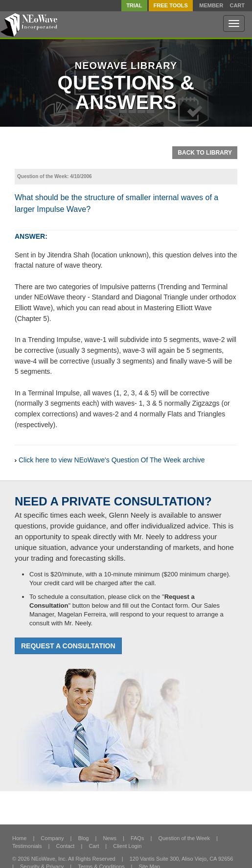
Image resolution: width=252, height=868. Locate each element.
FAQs (137, 838)
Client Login (127, 846)
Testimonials (27, 846)
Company (52, 838)
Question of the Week (184, 838)
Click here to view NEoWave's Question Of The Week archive (112, 460)
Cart (237, 6)
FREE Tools (171, 5)
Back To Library (205, 153)
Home (19, 838)
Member (211, 6)
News (110, 838)
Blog (83, 838)
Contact (66, 846)
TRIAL (134, 5)
